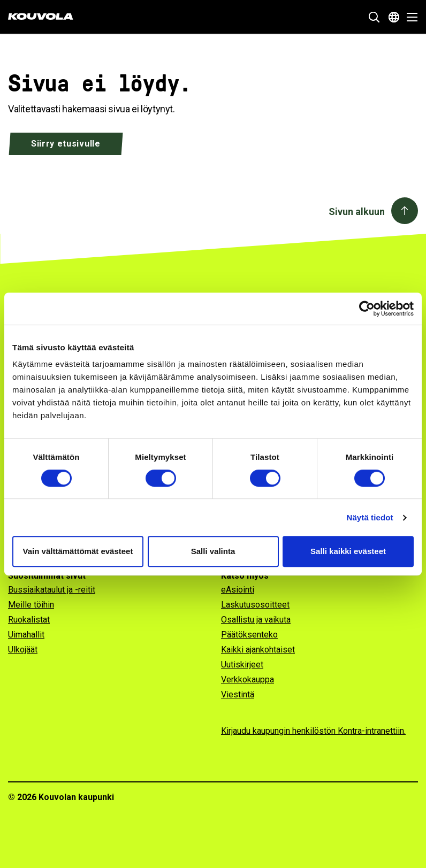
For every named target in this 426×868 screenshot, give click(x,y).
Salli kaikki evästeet (348, 551)
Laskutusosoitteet (255, 605)
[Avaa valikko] (409, 17)
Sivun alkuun (357, 212)
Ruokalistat (29, 620)
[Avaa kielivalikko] (394, 17)
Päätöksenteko (249, 635)
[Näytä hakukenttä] (374, 17)
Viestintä (238, 694)
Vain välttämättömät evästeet (78, 551)
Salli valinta (213, 551)
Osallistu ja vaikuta (256, 620)
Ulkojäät (23, 650)
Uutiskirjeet (242, 665)
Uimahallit (26, 635)
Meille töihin (31, 605)
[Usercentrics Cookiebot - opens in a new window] (367, 309)
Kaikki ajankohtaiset (258, 650)
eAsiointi (238, 590)
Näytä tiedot (370, 517)
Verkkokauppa (248, 679)
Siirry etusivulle (66, 144)
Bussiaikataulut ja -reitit (52, 590)
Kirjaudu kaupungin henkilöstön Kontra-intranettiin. (313, 731)
